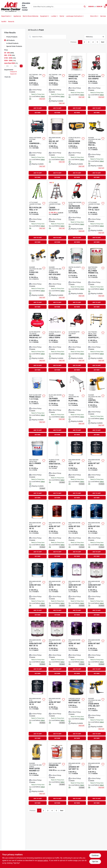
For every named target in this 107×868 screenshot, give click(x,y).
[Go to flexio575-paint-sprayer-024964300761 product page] (57, 277)
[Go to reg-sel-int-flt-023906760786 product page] (57, 148)
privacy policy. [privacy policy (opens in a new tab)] (43, 860)
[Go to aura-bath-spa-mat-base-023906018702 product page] (37, 647)
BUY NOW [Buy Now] (38, 113)
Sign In (91, 7)
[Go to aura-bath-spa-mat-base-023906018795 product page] (57, 647)
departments (6, 16)
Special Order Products (14, 46)
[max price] (15, 66)
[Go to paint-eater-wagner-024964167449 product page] (37, 774)
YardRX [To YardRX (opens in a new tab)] (4, 22)
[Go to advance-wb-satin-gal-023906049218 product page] (77, 774)
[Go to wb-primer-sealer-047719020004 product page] (37, 405)
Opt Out (95, 862)
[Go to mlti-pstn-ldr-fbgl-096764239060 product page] (37, 213)
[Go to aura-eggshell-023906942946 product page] (37, 589)
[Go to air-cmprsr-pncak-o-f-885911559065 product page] (37, 341)
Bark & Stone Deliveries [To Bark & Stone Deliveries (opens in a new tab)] (31, 16)
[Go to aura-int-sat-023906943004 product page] (96, 469)
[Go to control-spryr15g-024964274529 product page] (96, 148)
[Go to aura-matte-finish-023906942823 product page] (77, 647)
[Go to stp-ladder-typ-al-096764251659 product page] (96, 213)
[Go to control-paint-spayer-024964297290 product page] (96, 405)
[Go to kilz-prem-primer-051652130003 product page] (96, 277)
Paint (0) (8, 77)
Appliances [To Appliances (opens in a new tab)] (17, 16)
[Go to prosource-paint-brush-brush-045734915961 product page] (77, 341)
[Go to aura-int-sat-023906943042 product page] (57, 530)
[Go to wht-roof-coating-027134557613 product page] (77, 709)
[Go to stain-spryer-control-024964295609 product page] (96, 709)
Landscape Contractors (74, 16)
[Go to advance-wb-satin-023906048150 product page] (96, 774)
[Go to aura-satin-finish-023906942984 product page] (77, 469)
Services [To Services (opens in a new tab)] (103, 16)
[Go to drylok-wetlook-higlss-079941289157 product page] (77, 277)
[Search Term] (59, 7)
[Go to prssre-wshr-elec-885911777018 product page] (77, 148)
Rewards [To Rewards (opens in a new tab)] (11, 22)
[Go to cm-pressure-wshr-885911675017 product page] (77, 213)
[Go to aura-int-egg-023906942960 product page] (57, 589)
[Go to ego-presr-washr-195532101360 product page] (37, 84)
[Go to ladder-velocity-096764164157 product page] (57, 213)
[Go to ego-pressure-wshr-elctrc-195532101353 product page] (57, 84)
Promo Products (12, 37)
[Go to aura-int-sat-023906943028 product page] (37, 530)
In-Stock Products (12, 43)
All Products (11, 40)
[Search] (85, 6)
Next (103, 42)
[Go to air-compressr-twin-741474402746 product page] (37, 148)
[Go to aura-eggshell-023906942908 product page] (77, 530)
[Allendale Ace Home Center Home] (11, 7)
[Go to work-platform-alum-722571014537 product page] (77, 405)
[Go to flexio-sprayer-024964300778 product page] (37, 277)
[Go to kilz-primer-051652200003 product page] (37, 469)
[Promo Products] (5, 37)
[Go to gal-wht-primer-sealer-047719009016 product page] (57, 774)
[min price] (8, 66)
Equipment (44, 16)
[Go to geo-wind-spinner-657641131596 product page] (57, 469)
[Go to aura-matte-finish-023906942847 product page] (96, 647)
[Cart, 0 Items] (105, 7)
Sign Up (99, 7)
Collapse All (13, 72)
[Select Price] (21, 66)
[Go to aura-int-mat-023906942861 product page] (37, 709)
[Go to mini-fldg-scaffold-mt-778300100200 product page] (96, 341)
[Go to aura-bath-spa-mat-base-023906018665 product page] (77, 589)
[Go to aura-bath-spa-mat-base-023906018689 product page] (96, 589)
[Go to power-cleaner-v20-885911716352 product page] (57, 405)
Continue (95, 855)
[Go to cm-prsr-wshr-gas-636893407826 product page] (96, 84)
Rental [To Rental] (62, 16)
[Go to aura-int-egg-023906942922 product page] (96, 530)
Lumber (54, 16)
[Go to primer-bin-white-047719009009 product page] (77, 84)
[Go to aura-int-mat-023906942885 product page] (57, 709)
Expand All (13, 74)
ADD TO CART (38, 108)
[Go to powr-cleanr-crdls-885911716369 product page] (57, 341)
